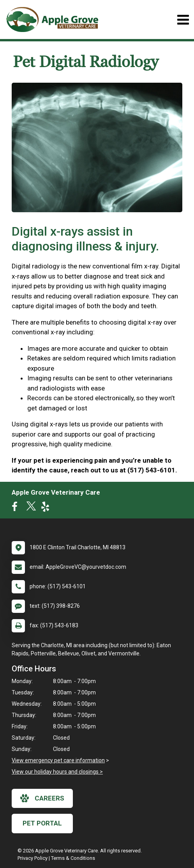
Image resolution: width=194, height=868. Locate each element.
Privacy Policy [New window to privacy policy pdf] (33, 858)
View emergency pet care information (58, 760)
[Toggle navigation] (183, 20)
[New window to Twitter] (31, 508)
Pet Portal (42, 823)
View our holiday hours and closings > (57, 772)
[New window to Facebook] (17, 508)
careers (42, 798)
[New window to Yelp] (47, 508)
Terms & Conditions (73, 858)
